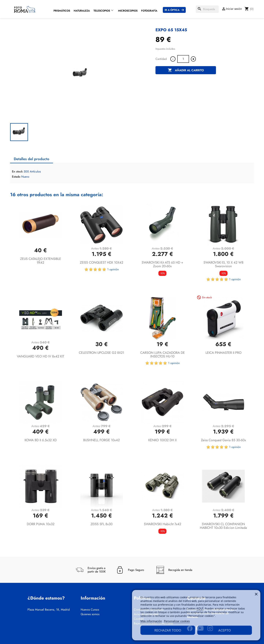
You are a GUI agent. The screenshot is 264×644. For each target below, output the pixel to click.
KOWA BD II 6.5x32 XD (41, 440)
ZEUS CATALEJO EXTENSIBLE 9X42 (41, 261)
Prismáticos (62, 11)
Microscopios (128, 11)
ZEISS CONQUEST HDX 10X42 (102, 262)
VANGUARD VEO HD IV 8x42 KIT (41, 356)
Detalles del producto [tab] (32, 159)
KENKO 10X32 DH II (162, 440)
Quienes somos (90, 614)
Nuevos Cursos (90, 610)
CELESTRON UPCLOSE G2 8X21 (101, 353)
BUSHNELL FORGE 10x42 (101, 440)
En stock (17, 172)
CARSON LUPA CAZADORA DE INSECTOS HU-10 (163, 355)
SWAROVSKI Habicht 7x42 (163, 524)
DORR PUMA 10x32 (41, 524)
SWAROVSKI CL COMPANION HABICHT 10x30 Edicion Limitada (223, 526)
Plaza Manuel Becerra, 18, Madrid (49, 610)
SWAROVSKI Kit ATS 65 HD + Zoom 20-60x (162, 264)
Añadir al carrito (186, 70)
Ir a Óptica (172, 10)
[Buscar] (207, 9)
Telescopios (102, 11)
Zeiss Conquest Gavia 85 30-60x (223, 440)
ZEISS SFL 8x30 (102, 524)
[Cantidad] (183, 59)
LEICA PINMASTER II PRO (223, 353)
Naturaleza (82, 11)
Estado (16, 177)
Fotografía (149, 11)
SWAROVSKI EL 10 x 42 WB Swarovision (223, 264)
